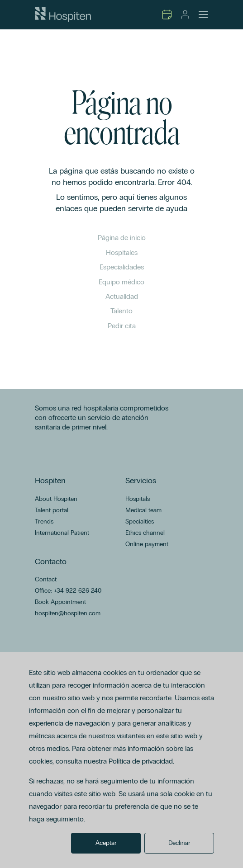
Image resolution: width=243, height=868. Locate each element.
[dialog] (121, 760)
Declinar (179, 843)
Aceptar (106, 843)
